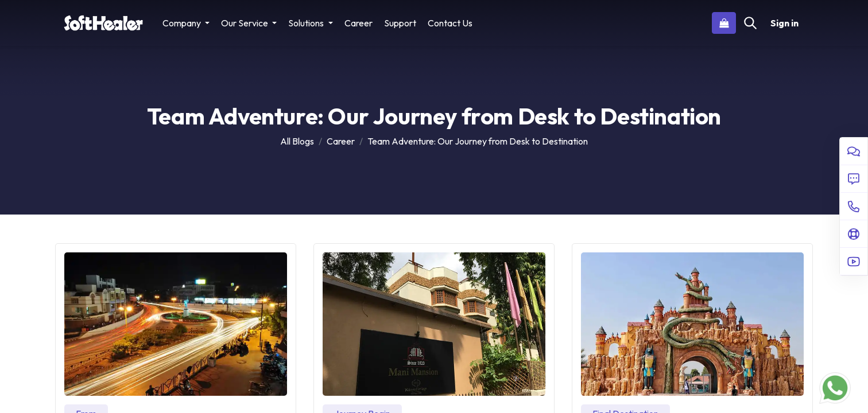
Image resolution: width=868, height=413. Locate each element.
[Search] (750, 23)
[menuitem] (359, 23)
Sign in (784, 23)
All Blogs (297, 141)
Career (341, 141)
